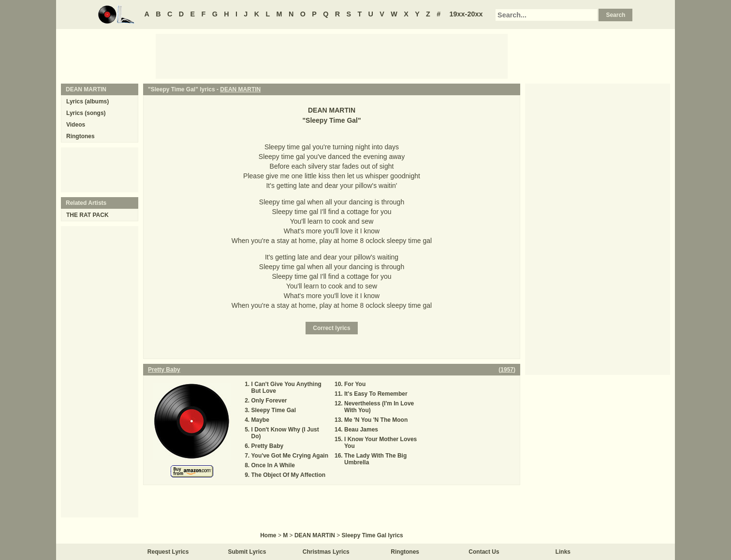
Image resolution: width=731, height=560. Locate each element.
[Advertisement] (332, 56)
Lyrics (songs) (86, 113)
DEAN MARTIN (240, 89)
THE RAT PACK (88, 215)
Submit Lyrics (247, 552)
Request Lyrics (168, 552)
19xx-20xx (466, 14)
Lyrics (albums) (88, 101)
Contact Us (484, 552)
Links (563, 552)
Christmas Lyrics (326, 552)
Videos (76, 125)
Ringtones (80, 136)
